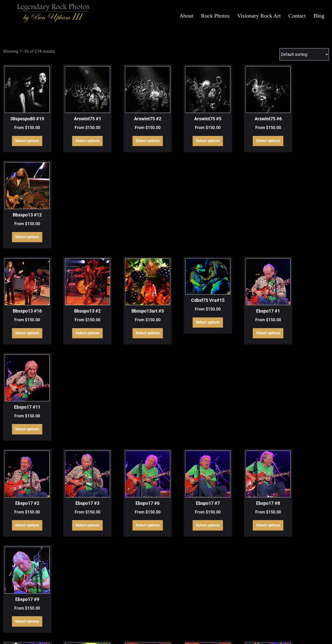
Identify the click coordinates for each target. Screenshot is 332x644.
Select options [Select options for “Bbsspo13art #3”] (138, 228)
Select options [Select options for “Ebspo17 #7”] (194, 319)
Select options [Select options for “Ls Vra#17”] (81, 565)
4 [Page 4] (156, 606)
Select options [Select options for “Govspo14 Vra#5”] (25, 483)
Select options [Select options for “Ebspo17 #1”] (251, 228)
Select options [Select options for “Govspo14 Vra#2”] (251, 401)
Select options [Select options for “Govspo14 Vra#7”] (138, 483)
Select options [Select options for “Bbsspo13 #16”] (25, 228)
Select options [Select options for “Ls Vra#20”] (194, 565)
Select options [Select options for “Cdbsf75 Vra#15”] (194, 218)
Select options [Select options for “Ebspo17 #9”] (307, 319)
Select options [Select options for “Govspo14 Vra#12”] (194, 401)
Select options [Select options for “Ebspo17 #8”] (251, 319)
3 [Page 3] (148, 606)
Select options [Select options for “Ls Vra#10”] (194, 483)
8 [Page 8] (191, 606)
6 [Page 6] (174, 606)
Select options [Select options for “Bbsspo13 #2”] (81, 228)
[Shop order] (304, 54)
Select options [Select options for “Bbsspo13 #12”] (307, 136)
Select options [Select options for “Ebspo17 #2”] (25, 319)
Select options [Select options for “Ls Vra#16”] (25, 565)
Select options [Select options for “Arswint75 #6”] (251, 136)
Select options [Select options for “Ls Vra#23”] (307, 565)
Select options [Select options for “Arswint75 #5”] (194, 136)
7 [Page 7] (183, 606)
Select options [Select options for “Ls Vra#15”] (307, 483)
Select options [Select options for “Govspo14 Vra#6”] (81, 483)
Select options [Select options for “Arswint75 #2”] (138, 136)
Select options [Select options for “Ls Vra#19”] (138, 565)
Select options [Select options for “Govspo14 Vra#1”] (25, 401)
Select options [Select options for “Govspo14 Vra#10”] (81, 401)
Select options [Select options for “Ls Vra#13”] (251, 483)
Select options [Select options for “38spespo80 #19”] (25, 136)
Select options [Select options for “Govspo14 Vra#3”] (307, 401)
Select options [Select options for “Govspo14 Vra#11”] (138, 401)
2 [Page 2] (139, 606)
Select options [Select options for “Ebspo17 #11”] (307, 228)
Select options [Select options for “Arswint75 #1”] (81, 136)
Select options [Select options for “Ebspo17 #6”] (138, 319)
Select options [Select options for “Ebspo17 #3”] (81, 319)
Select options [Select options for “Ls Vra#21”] (251, 565)
